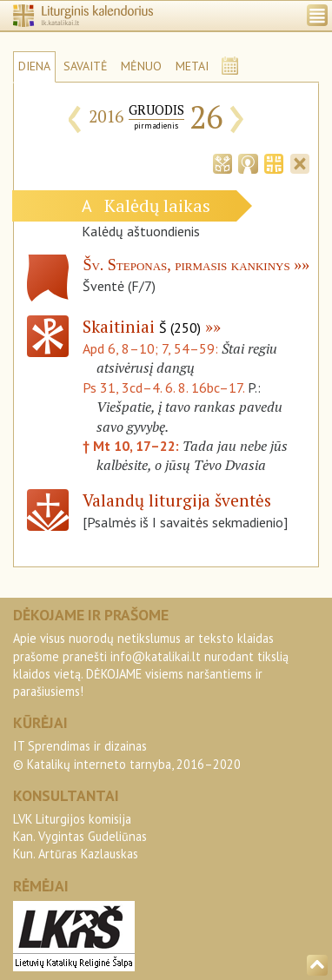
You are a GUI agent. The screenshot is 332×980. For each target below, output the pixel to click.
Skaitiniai (142, 326)
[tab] (222, 162)
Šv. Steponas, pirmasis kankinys (186, 265)
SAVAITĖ (86, 66)
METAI (192, 66)
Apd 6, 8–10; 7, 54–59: (152, 348)
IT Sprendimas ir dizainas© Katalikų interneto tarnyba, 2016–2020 (127, 755)
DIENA (34, 66)
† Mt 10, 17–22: (133, 446)
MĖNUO (141, 66)
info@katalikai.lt (156, 656)
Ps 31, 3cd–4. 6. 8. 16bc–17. (163, 387)
